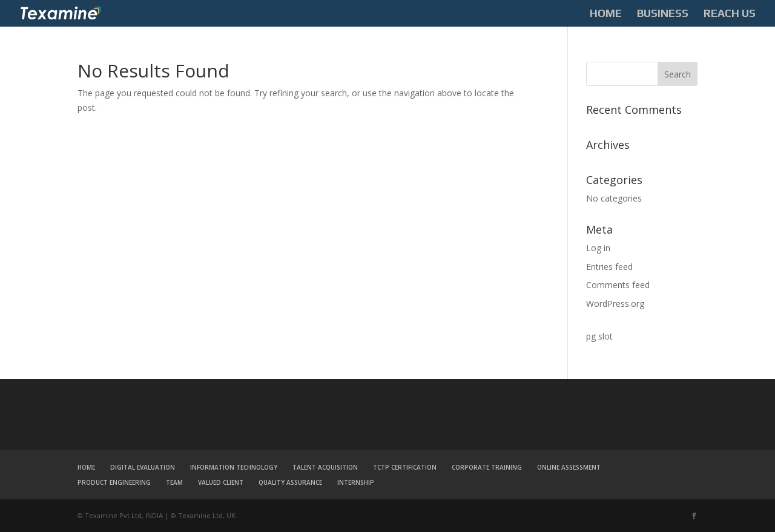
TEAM (174, 482)
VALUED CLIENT (221, 482)
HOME (606, 14)
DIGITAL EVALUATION (143, 467)
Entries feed (609, 267)
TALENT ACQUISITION (325, 467)
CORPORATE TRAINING (487, 467)
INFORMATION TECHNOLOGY (234, 467)
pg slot (599, 336)
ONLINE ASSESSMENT (569, 467)
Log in (598, 248)
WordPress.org (615, 304)
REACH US (730, 14)
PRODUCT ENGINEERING (114, 482)
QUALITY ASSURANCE (290, 482)
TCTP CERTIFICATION (405, 467)
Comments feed (618, 285)
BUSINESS (663, 14)
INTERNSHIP (356, 482)
